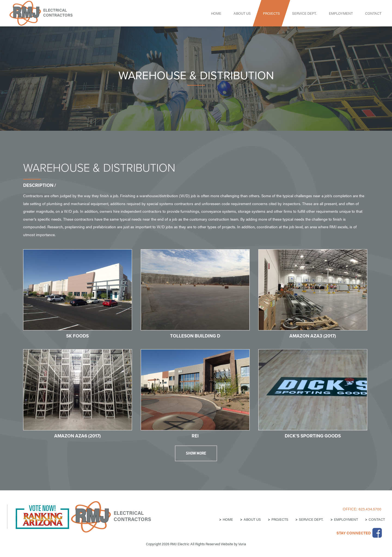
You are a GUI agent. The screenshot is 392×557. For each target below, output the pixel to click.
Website (227, 544)
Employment (341, 13)
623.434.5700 (370, 509)
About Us (242, 13)
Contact (373, 13)
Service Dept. (304, 13)
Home (216, 13)
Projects (271, 13)
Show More (196, 453)
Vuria (242, 544)
